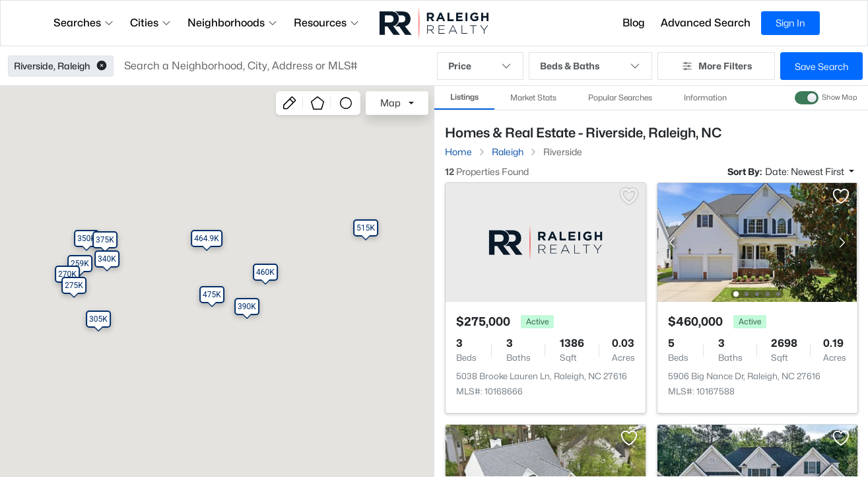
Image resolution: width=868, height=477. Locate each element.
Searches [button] (84, 23)
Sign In (790, 23)
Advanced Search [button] (706, 23)
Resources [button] (327, 23)
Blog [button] (634, 23)
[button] (102, 66)
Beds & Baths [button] (590, 66)
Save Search (821, 66)
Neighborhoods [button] (233, 23)
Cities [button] (151, 23)
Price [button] (481, 66)
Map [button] (390, 103)
